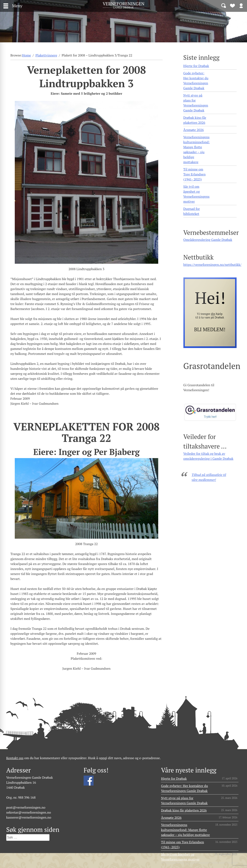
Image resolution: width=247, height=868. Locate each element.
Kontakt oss (15, 758)
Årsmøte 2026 (194, 130)
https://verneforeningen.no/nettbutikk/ (212, 265)
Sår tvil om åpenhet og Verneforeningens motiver (196, 194)
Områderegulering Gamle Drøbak (208, 240)
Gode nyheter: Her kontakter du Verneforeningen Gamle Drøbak (196, 81)
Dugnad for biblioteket (192, 211)
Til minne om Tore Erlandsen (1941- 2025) (195, 174)
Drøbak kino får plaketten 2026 (195, 120)
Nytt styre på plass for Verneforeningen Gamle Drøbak (196, 103)
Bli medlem (232, 5)
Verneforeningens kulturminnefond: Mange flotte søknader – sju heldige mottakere (197, 150)
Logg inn (241, 5)
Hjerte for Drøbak (196, 66)
